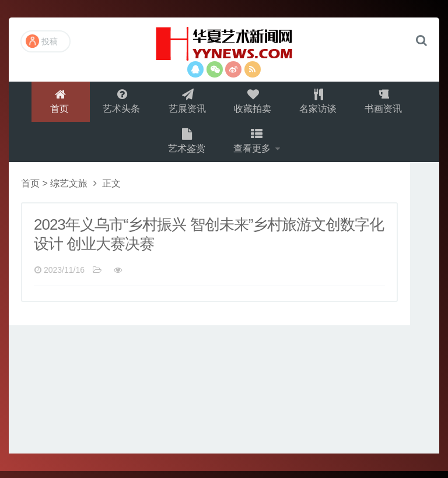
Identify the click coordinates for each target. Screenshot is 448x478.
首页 (58, 103)
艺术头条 (120, 103)
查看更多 (254, 147)
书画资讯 (386, 103)
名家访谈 (320, 103)
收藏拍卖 (253, 103)
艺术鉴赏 (186, 147)
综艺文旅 (69, 190)
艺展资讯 (187, 103)
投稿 (42, 41)
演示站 (224, 44)
